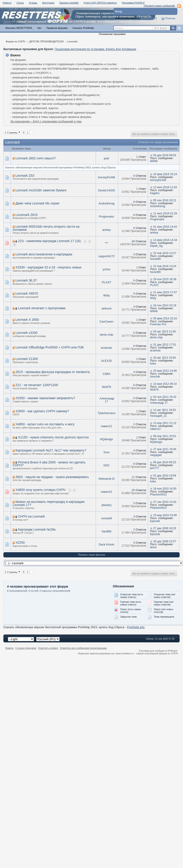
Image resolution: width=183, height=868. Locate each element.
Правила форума (57, 28)
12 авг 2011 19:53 (165, 410)
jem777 (155, 468)
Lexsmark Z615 (27, 215)
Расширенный (179, 28)
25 (133, 490)
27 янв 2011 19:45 (165, 449)
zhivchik (155, 377)
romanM (106, 518)
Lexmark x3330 (27, 333)
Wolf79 (106, 387)
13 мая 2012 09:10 (165, 384)
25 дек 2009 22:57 (165, 541)
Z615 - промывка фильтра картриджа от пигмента (53, 372)
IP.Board (172, 651)
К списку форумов (26, 648)
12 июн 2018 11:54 (165, 187)
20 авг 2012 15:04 (165, 358)
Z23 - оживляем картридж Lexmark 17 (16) (49, 241)
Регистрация (149, 18)
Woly (107, 295)
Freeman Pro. (158, 324)
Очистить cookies (48, 648)
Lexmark (73, 41)
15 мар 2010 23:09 (165, 515)
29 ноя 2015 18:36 (165, 279)
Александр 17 (107, 400)
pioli (106, 158)
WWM (154, 161)
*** (106, 243)
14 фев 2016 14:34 (165, 240)
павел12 (106, 426)
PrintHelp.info (136, 627)
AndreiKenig (107, 203)
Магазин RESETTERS (19, 28)
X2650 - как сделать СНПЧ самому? (42, 411)
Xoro (106, 452)
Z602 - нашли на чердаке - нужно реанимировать (52, 477)
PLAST (107, 282)
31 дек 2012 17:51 (165, 345)
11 (133, 477)
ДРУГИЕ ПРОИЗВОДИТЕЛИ (46, 41)
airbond (106, 308)
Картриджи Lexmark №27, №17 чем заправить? (51, 450)
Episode (155, 521)
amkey (106, 230)
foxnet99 (155, 259)
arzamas (106, 348)
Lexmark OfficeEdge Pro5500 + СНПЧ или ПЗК (50, 347)
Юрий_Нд (156, 246)
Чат (39, 28)
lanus (153, 547)
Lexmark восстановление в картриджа (44, 254)
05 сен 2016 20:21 (165, 200)
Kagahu (155, 193)
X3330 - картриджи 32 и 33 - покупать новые (49, 267)
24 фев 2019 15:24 (165, 174)
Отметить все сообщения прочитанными (83, 648)
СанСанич (106, 322)
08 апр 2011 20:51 (165, 436)
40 (133, 241)
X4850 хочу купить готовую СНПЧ (41, 490)
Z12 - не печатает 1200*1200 (37, 385)
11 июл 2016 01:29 (165, 213)
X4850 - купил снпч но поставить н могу (45, 424)
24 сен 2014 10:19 (165, 305)
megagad (156, 455)
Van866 (106, 531)
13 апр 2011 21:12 (165, 423)
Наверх (9, 648)
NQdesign (106, 439)
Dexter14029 (106, 190)
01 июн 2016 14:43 (165, 227)
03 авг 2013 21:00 (165, 332)
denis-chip (106, 335)
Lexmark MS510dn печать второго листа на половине (46, 228)
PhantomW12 (158, 495)
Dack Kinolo (106, 544)
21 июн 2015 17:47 (165, 292)
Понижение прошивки (112, 34)
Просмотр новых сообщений (159, 6)
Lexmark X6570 (27, 293)
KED (107, 465)
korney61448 (106, 177)
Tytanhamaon (107, 413)
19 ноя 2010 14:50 (165, 489)
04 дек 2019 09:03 (165, 155)
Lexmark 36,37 (26, 280)
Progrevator (106, 216)
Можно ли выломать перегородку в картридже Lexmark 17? (49, 503)
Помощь (168, 18)
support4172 (106, 256)
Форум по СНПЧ (16, 41)
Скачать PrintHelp (83, 28)
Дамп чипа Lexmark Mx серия (37, 203)
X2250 (20, 543)
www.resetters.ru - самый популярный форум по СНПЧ (147, 653)
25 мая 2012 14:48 (165, 371)
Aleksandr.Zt (106, 479)
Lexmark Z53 (25, 176)
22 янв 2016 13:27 (165, 253)
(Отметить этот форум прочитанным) (158, 142)
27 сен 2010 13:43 (165, 502)
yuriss (106, 269)
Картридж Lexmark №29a (37, 529)
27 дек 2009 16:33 (165, 528)
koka (153, 364)
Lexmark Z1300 (27, 359)
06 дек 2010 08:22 (165, 462)
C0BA (106, 374)
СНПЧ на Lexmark (31, 516)
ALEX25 (106, 361)
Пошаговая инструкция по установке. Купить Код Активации (95, 49)
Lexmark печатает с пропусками (42, 308)
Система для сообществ (153, 651)
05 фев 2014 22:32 (165, 318)
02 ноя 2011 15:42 (165, 397)
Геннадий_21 (158, 416)
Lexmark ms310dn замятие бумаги (41, 190)
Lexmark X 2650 (27, 320)
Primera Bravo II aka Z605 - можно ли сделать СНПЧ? (49, 464)
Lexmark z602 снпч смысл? (36, 158)
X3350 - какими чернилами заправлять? (45, 398)
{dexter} (107, 505)
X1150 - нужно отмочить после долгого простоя (53, 437)
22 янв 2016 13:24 (165, 266)
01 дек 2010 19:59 (165, 476)
